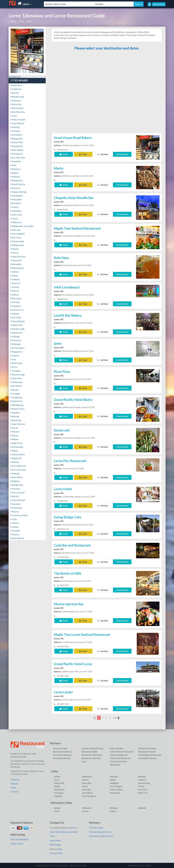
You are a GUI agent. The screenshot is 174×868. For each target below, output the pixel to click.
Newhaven (16, 100)
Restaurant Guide (89, 752)
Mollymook (115, 793)
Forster (141, 786)
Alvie (13, 165)
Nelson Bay (59, 783)
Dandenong (16, 397)
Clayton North (18, 454)
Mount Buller (17, 108)
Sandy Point (17, 325)
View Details (122, 154)
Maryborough (17, 329)
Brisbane (114, 777)
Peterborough (18, 375)
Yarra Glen (16, 317)
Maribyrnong (17, 97)
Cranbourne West (19, 515)
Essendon (15, 504)
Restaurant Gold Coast (92, 755)
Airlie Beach (87, 793)
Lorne (29, 21)
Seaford (15, 291)
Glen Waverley (18, 112)
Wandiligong (17, 405)
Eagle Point (16, 443)
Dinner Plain (17, 142)
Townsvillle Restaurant (120, 758)
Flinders (15, 462)
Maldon (15, 439)
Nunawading (17, 447)
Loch (13, 359)
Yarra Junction (18, 493)
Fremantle (59, 793)
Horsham (15, 489)
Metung (15, 416)
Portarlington (17, 348)
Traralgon (16, 371)
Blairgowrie (17, 139)
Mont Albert (17, 477)
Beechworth (17, 146)
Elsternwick (16, 508)
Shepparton (16, 352)
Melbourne (16, 222)
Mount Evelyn (17, 409)
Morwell (15, 432)
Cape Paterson (18, 424)
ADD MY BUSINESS (20, 839)
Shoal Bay (86, 790)
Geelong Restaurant (147, 758)
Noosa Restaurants (62, 758)
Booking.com (14, 76)
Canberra (142, 780)
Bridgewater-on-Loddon (22, 226)
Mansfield (16, 161)
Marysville (16, 104)
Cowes (14, 218)
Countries (15, 780)
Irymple (15, 527)
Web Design (55, 845)
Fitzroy (14, 253)
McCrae (15, 512)
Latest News (55, 840)
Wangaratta (17, 180)
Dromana (15, 131)
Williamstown (17, 245)
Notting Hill (17, 154)
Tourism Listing (60, 748)
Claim (83, 154)
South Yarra (16, 85)
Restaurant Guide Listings (139, 865)
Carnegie (15, 394)
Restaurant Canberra (63, 752)
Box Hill (15, 93)
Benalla (15, 390)
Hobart (113, 780)
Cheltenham (17, 382)
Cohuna (15, 207)
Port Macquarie (89, 796)
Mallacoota (16, 333)
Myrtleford (16, 386)
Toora (14, 367)
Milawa (14, 249)
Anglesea (15, 177)
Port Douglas (116, 786)
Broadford (16, 203)
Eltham (14, 451)
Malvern (15, 523)
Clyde (14, 519)
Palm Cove (143, 793)
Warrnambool (17, 268)
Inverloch (15, 283)
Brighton (15, 481)
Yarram (14, 428)
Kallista (15, 272)
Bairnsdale (16, 298)
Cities (21, 21)
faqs (60, 849)
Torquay (15, 287)
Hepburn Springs (19, 192)
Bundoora (16, 169)
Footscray (16, 340)
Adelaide (142, 777)
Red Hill (15, 496)
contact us (73, 828)
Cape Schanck (17, 123)
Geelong (15, 127)
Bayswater (16, 264)
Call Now (103, 154)
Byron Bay (87, 783)
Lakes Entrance (18, 257)
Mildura (15, 295)
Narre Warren (17, 538)
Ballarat (15, 314)
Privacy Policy (56, 853)
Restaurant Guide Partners (101, 836)
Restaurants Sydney (147, 748)
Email (64, 154)
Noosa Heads (144, 783)
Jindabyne (114, 783)
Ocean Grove (17, 310)
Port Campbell (18, 234)
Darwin (85, 780)
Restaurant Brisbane (62, 755)
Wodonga (16, 344)
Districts (15, 792)
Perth (57, 780)
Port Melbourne (18, 466)
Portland (15, 302)
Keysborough (17, 241)
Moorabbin (16, 199)
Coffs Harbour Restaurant (122, 752)
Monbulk (15, 473)
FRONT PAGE (17, 844)
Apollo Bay (16, 420)
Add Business (159, 4)
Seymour (15, 534)
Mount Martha (18, 184)
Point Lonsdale (18, 119)
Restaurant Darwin (147, 752)
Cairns (85, 786)
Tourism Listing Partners (93, 748)
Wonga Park (17, 485)
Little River (16, 378)
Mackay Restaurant (119, 755)
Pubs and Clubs (117, 748)
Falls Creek (16, 215)
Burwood (15, 188)
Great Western (18, 500)
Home (13, 21)
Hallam (14, 276)
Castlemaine (17, 196)
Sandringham (17, 150)
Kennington (16, 135)
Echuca (14, 435)
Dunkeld (15, 279)
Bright (57, 786)
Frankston (16, 306)
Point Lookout (116, 790)
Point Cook (16, 363)
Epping (14, 173)
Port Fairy (16, 237)
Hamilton (15, 413)
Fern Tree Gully (18, 470)
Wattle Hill (16, 458)
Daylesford (16, 401)
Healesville (16, 260)
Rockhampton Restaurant (150, 755)
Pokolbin (58, 796)
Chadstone (16, 89)
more (116, 718)
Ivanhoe (15, 355)
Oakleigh (15, 336)
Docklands (16, 211)
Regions (14, 784)
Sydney (57, 777)
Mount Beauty (18, 321)
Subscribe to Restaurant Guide (63, 832)
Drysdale (15, 531)
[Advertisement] (107, 93)
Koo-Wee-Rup (18, 158)
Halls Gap (15, 230)
